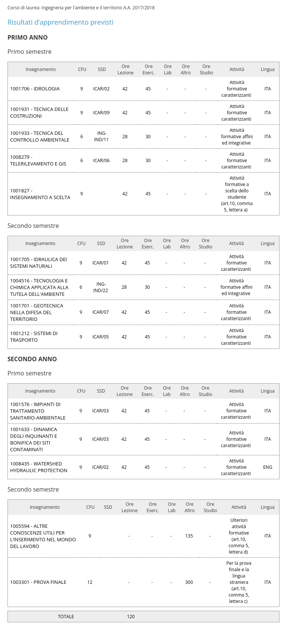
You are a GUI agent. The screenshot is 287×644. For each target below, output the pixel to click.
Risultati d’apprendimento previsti (60, 22)
